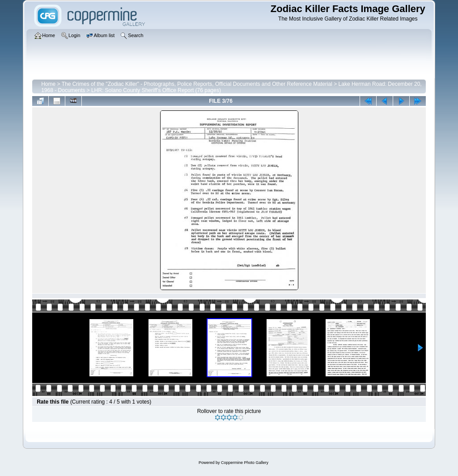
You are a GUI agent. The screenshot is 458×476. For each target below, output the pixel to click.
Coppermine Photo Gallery (245, 463)
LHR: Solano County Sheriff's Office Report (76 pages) (156, 90)
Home (48, 84)
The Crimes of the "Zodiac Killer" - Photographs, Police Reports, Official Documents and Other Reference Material (197, 84)
